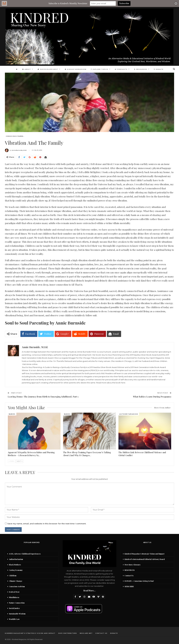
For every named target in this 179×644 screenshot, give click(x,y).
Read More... (89, 591)
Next (20, 461)
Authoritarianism (129, 414)
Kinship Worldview (76, 69)
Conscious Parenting (16, 136)
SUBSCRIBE (129, 586)
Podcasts (122, 69)
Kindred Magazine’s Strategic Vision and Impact (144, 554)
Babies (12, 414)
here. (124, 383)
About (26, 69)
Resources (142, 69)
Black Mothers (15, 565)
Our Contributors (68, 633)
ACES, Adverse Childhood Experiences (25, 554)
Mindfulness (14, 597)
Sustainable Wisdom (17, 614)
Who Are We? (86, 633)
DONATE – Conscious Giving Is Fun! (139, 581)
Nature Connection (17, 603)
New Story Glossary (133, 565)
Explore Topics (100, 69)
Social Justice (14, 608)
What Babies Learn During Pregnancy (152, 397)
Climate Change (16, 581)
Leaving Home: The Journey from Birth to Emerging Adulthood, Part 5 (43, 397)
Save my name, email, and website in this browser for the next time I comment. (47, 524)
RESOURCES (130, 570)
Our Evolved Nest (47, 69)
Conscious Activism (17, 586)
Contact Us (129, 576)
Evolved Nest (14, 592)
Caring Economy (16, 570)
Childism (13, 576)
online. (35, 364)
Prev (12, 461)
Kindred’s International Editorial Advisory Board (145, 559)
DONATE (160, 69)
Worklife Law (14, 619)
